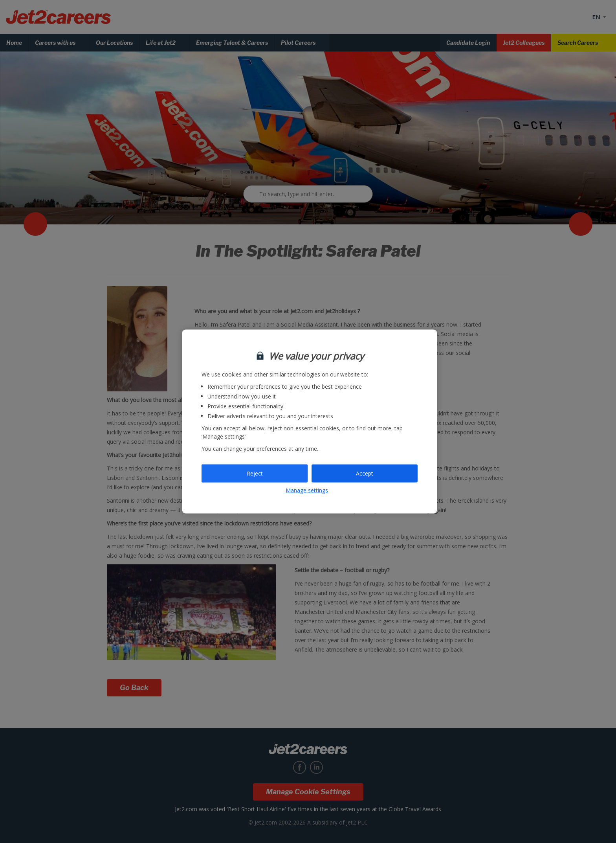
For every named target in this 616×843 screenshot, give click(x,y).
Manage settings (307, 490)
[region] (310, 421)
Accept (365, 473)
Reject (255, 473)
